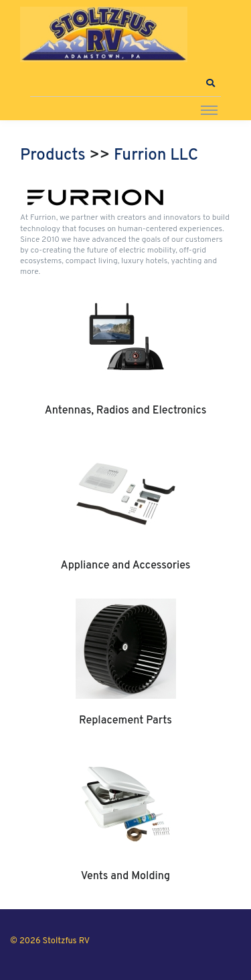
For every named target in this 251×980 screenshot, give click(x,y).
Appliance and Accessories (126, 566)
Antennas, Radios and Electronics (126, 411)
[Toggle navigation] (209, 110)
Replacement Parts (125, 721)
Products (53, 156)
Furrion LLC (156, 156)
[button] (210, 84)
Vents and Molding (125, 876)
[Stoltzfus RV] (104, 34)
